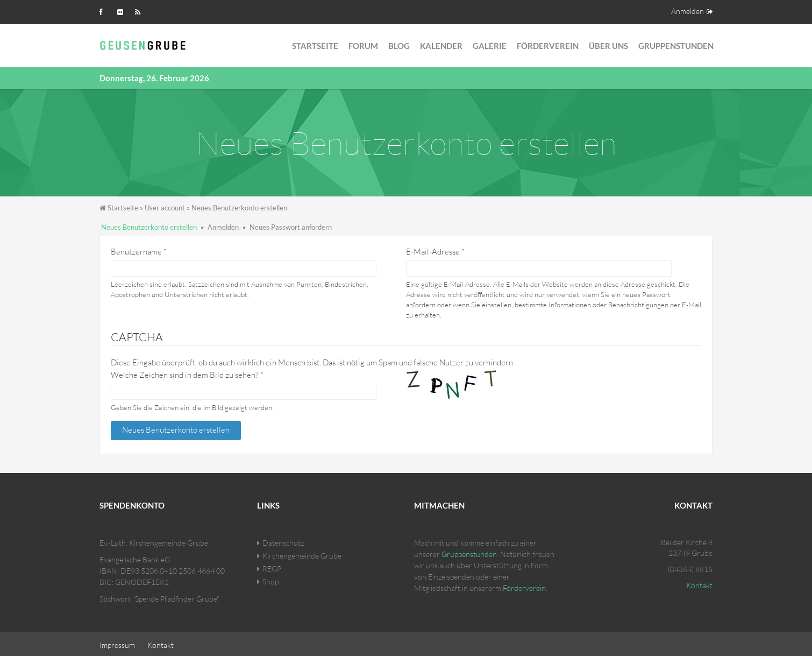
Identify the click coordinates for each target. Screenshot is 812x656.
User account (165, 208)
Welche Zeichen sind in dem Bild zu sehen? (187, 375)
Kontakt (699, 583)
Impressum (117, 642)
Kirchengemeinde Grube (302, 553)
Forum (363, 46)
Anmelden (688, 11)
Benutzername (139, 252)
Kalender (441, 46)
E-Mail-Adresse (435, 252)
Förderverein (548, 46)
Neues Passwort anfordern (291, 227)
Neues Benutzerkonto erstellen (149, 227)
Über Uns (608, 46)
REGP (272, 566)
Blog (399, 46)
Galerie (490, 46)
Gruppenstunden (676, 46)
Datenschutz (283, 540)
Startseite (315, 46)
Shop (270, 579)
